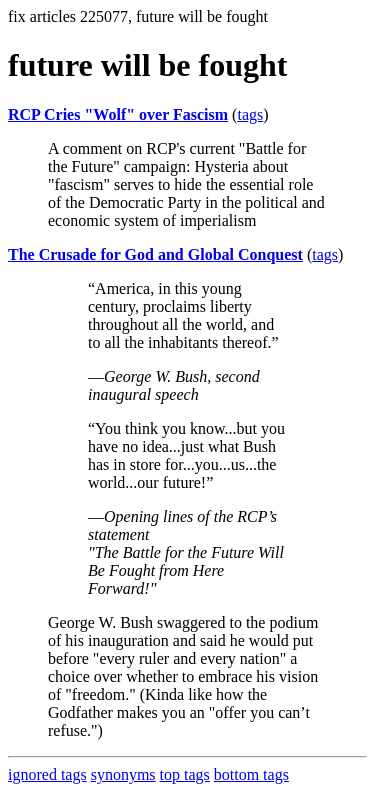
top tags (185, 774)
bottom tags (251, 774)
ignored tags (47, 774)
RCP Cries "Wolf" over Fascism (118, 114)
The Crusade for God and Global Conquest (155, 254)
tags (250, 114)
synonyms (123, 774)
